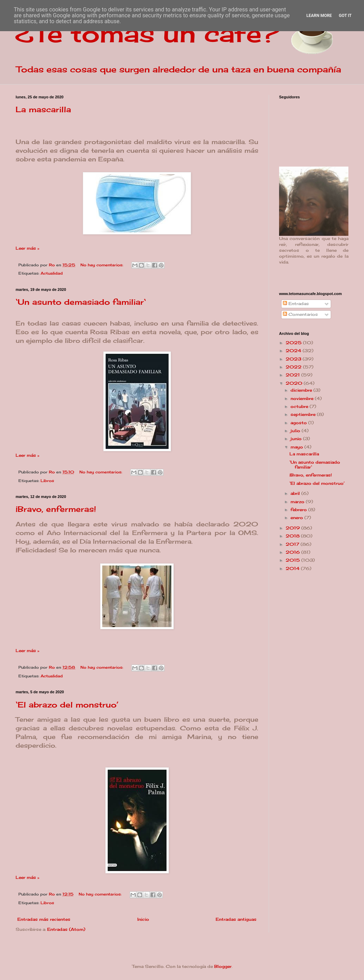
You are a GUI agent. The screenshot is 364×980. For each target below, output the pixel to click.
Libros (47, 481)
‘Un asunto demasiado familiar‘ (81, 302)
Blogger (223, 966)
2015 (293, 560)
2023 (294, 359)
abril (296, 493)
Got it (345, 16)
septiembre (304, 414)
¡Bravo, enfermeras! (56, 509)
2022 (294, 367)
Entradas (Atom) (66, 929)
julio (296, 431)
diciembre (302, 390)
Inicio (143, 919)
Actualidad (52, 273)
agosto (299, 423)
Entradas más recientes (44, 919)
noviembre (303, 398)
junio (297, 439)
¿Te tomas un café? (148, 33)
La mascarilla (43, 109)
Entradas (296, 304)
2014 (293, 568)
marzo (298, 502)
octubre (300, 406)
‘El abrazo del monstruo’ (67, 705)
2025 (294, 343)
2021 (293, 375)
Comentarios (300, 314)
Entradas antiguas (236, 919)
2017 (293, 544)
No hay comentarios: (102, 265)
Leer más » (27, 248)
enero (297, 518)
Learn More (319, 16)
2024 (294, 351)
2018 (293, 536)
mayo (297, 447)
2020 (295, 383)
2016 (293, 552)
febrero (299, 510)
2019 (293, 528)
